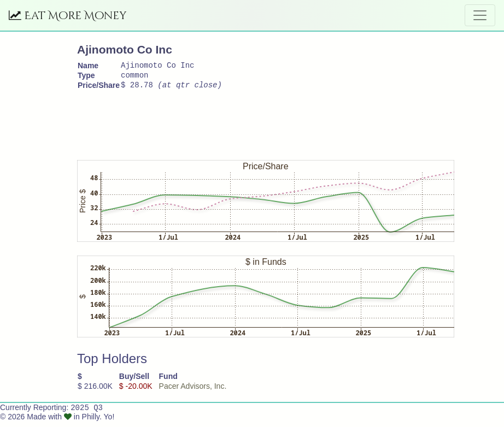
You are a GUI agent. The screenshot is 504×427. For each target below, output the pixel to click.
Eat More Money (68, 16)
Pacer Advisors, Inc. (193, 391)
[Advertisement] (276, 125)
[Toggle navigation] (480, 15)
